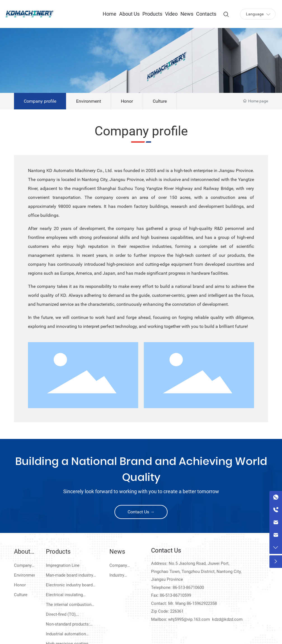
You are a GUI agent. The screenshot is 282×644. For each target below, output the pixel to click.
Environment (89, 101)
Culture (160, 101)
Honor (127, 101)
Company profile (40, 101)
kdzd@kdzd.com (227, 619)
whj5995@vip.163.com (189, 619)
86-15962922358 (202, 603)
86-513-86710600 (188, 587)
